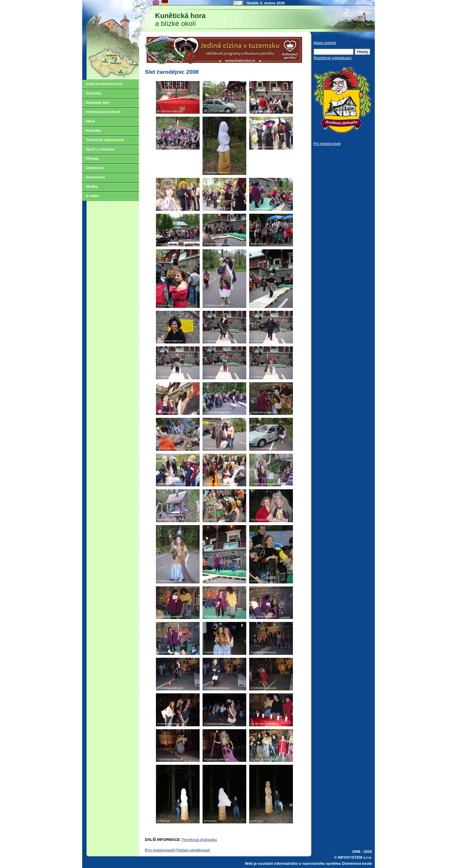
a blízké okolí (180, 20)
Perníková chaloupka (199, 840)
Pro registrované (160, 850)
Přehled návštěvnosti (193, 850)
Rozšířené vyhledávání (333, 58)
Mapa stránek (325, 43)
